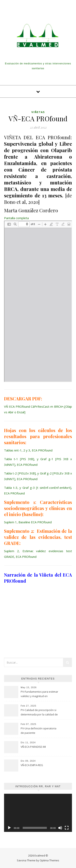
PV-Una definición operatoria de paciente (39, 731)
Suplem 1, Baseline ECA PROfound (28, 522)
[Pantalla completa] (67, 828)
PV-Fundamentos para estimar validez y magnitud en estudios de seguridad (39, 694)
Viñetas (38, 112)
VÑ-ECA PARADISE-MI (33, 747)
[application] (38, 813)
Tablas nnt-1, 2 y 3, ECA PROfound (28, 450)
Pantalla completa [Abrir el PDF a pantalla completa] (16, 218)
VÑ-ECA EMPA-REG (32, 765)
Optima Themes (49, 860)
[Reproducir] (9, 828)
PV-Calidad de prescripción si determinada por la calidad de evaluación (39, 713)
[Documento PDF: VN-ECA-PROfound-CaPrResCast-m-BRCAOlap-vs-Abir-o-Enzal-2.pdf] (38, 301)
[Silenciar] (60, 828)
